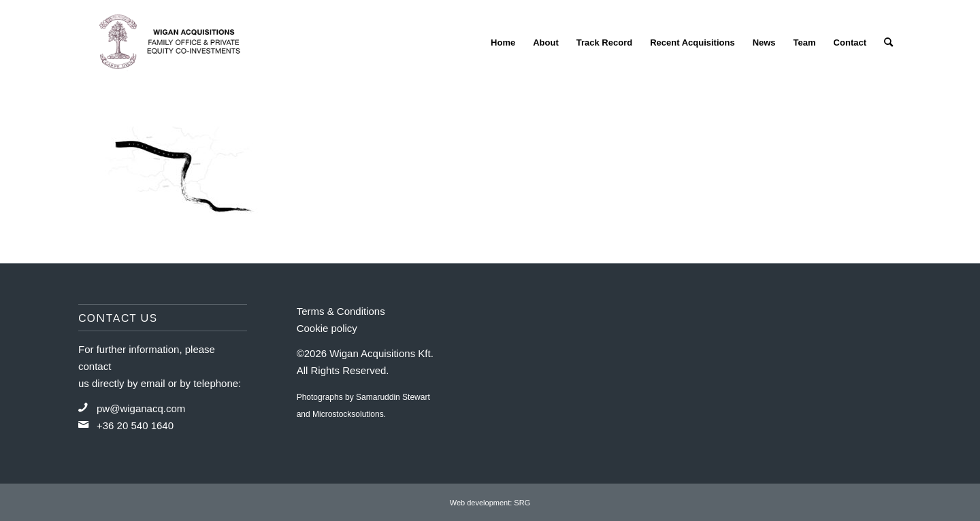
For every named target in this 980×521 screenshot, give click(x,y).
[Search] (888, 43)
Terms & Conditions (341, 311)
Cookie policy (327, 328)
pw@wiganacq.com (141, 408)
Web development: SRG (490, 503)
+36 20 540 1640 (135, 425)
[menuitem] (503, 43)
